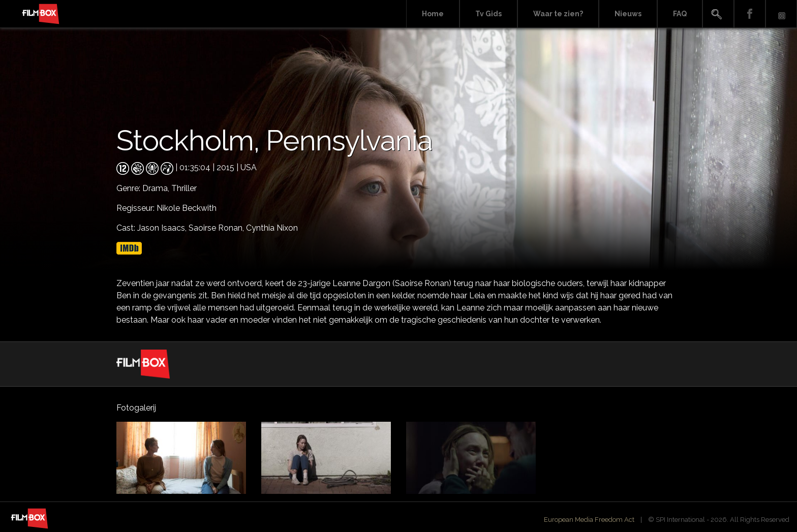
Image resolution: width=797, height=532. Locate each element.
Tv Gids (488, 14)
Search (718, 14)
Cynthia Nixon (272, 228)
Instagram (781, 14)
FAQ (680, 14)
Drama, (157, 188)
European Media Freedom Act (589, 520)
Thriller (184, 188)
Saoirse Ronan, (217, 228)
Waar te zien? (558, 14)
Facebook (750, 14)
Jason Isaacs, (163, 228)
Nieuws (628, 14)
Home (433, 14)
